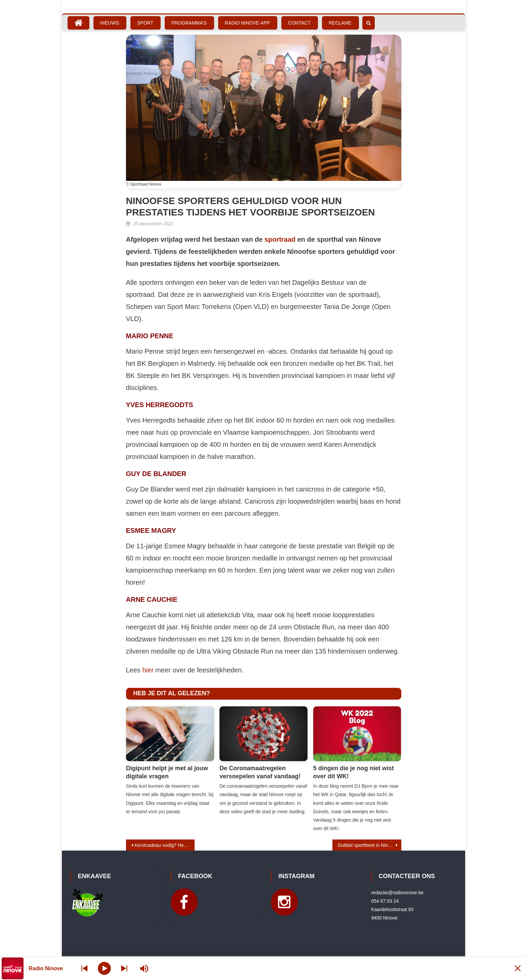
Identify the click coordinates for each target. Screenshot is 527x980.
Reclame (340, 23)
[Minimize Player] (515, 968)
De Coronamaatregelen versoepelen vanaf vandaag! (260, 772)
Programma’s (189, 23)
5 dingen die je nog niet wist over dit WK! (354, 772)
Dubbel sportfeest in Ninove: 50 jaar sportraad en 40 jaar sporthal (370, 845)
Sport (145, 23)
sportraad (280, 239)
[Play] (105, 968)
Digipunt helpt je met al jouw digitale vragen (167, 772)
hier (148, 670)
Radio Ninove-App (248, 23)
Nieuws (110, 23)
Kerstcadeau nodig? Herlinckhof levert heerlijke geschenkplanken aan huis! (165, 845)
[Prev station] (125, 968)
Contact (299, 23)
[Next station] (85, 968)
